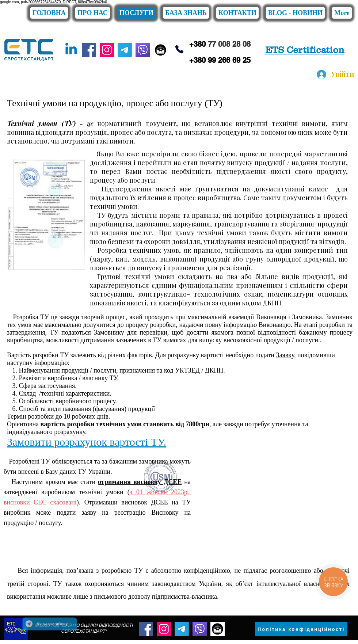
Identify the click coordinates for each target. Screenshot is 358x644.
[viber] (143, 50)
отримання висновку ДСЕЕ (140, 482)
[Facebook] (89, 50)
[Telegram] (125, 50)
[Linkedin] (71, 50)
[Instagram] (107, 50)
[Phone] (179, 49)
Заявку (285, 355)
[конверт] (161, 50)
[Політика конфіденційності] (301, 629)
